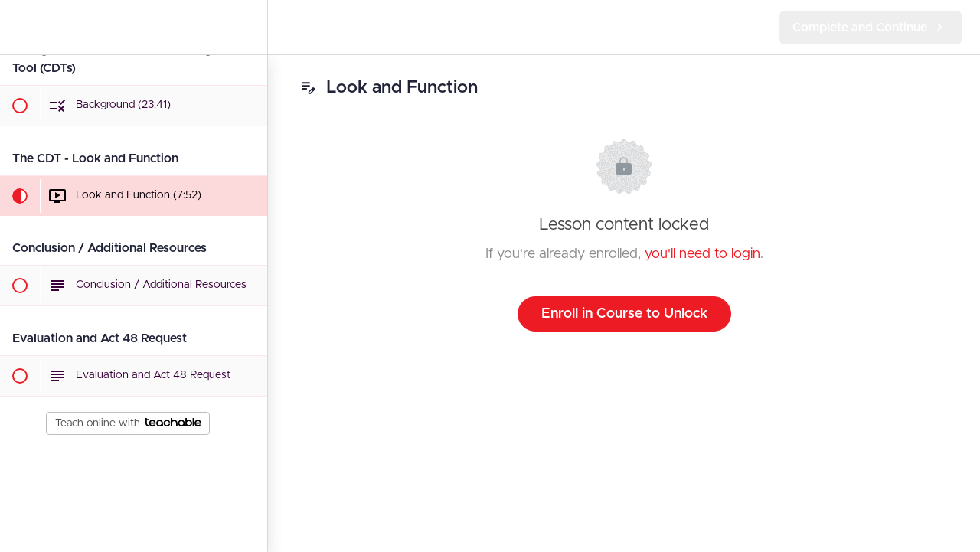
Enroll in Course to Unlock (624, 314)
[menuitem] (248, 27)
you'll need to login (702, 254)
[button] (19, 27)
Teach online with (128, 423)
